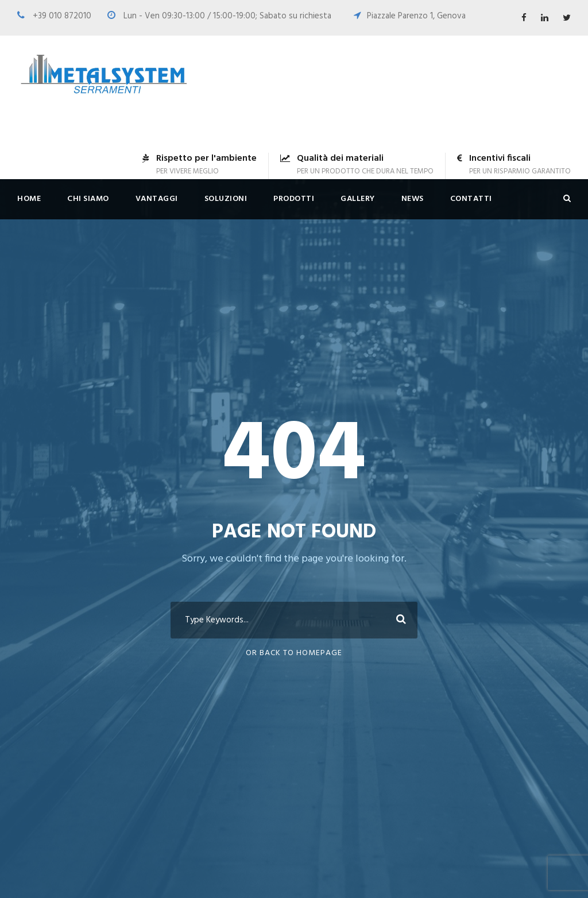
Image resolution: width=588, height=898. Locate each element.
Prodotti (294, 199)
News (413, 199)
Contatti (471, 199)
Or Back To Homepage (294, 653)
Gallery (358, 199)
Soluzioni (226, 199)
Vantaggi (157, 199)
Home (29, 199)
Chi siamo (88, 199)
